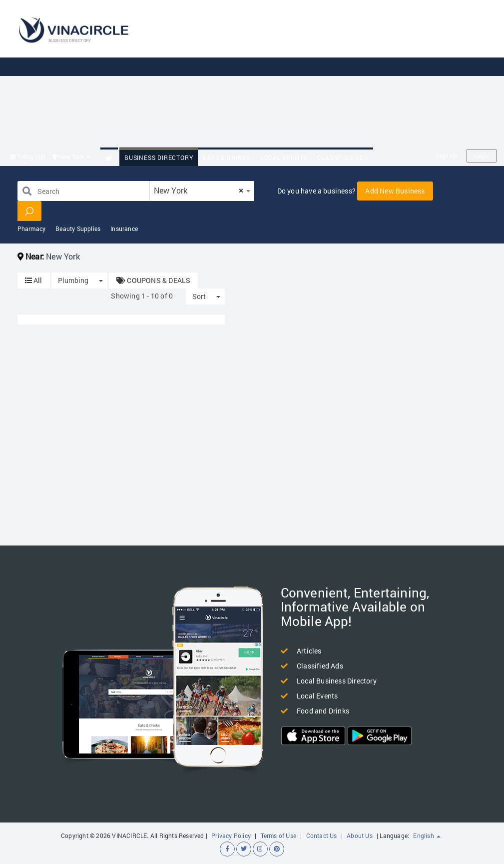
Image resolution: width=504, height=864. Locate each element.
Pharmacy (32, 228)
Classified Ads (342, 157)
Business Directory (159, 157)
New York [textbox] (199, 190)
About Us (360, 835)
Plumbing (73, 280)
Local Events (284, 157)
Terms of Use (278, 835)
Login (482, 156)
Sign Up (446, 155)
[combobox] (202, 191)
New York (71, 156)
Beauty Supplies (78, 228)
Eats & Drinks (227, 157)
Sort (199, 296)
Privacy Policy (231, 835)
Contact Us (322, 835)
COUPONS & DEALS (153, 280)
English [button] (427, 835)
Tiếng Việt (28, 156)
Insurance (124, 228)
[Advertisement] (328, 75)
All (34, 280)
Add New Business (395, 191)
